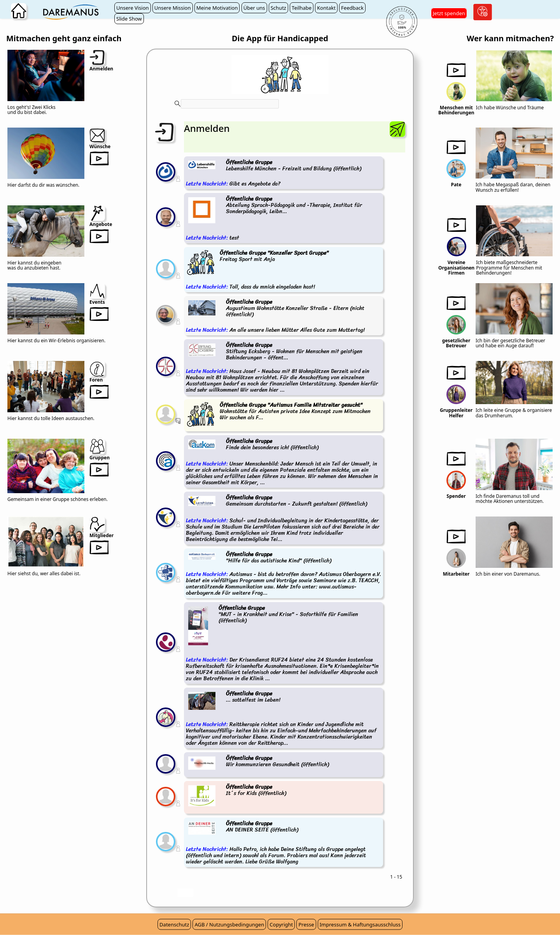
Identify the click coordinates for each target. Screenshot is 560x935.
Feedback (352, 8)
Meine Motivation (217, 8)
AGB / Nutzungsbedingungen (229, 924)
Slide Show (129, 19)
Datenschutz (174, 924)
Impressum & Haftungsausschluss (360, 924)
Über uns (254, 8)
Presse (306, 924)
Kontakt (326, 8)
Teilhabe (302, 8)
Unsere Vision (133, 8)
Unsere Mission (173, 8)
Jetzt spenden (449, 13)
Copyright (281, 924)
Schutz (278, 8)
